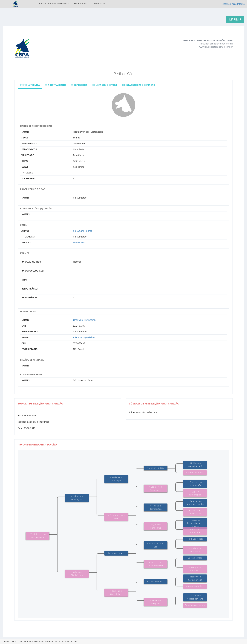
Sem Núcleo (79, 242)
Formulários (82, 4)
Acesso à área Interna (234, 4)
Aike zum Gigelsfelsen (84, 337)
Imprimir (235, 19)
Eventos (100, 4)
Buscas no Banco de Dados (55, 4)
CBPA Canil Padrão (83, 231)
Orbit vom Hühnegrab (84, 320)
